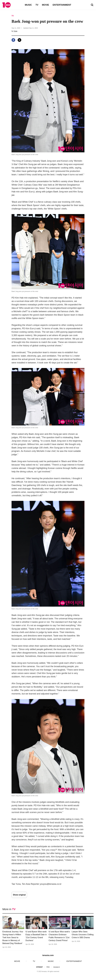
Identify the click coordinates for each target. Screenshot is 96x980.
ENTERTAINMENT (62, 5)
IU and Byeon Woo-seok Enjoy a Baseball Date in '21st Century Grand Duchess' (36, 936)
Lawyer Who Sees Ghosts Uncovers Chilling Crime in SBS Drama (83, 935)
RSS (48, 967)
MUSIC (28, 5)
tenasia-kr (57, 967)
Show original (19, 895)
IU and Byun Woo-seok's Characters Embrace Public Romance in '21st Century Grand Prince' (59, 936)
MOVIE (45, 5)
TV (37, 5)
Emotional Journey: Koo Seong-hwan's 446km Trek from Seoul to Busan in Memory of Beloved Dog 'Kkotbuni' (13, 937)
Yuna (15, 31)
